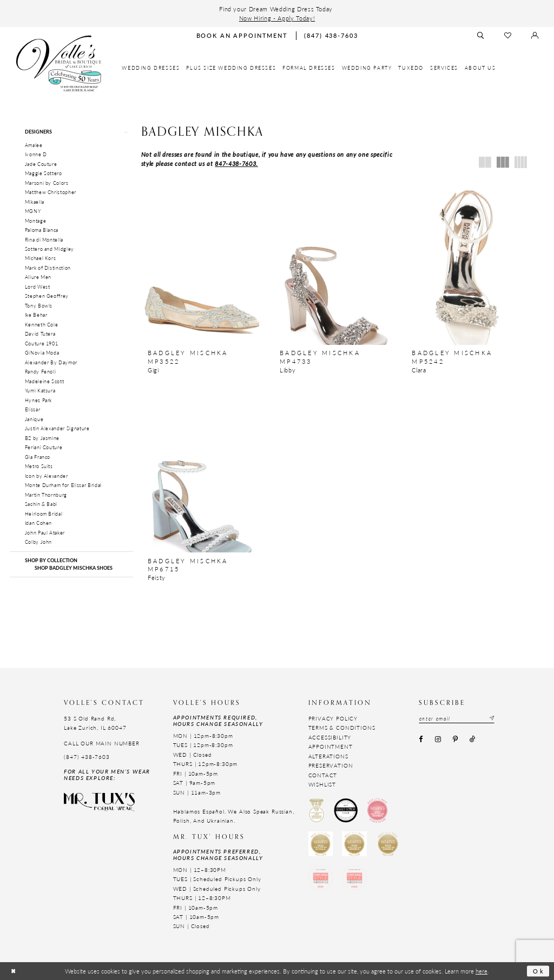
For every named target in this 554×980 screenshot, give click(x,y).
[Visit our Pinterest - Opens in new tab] (455, 739)
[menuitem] (151, 68)
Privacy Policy (333, 718)
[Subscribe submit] (491, 719)
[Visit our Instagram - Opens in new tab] (438, 739)
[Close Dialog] (13, 971)
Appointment (331, 746)
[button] (71, 132)
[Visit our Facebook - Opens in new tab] (421, 739)
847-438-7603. (236, 163)
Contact (323, 775)
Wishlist (322, 784)
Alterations (328, 756)
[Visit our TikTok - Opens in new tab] (473, 739)
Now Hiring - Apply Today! (277, 18)
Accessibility (330, 737)
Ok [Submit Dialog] (539, 971)
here (482, 971)
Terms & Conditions (342, 728)
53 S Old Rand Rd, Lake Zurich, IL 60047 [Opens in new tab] (95, 723)
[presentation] (202, 262)
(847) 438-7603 (87, 757)
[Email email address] (457, 719)
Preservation (331, 765)
